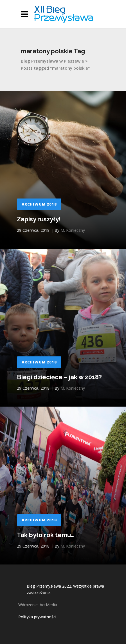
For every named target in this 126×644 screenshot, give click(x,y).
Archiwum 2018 (39, 204)
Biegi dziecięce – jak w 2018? (59, 377)
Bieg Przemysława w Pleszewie (52, 61)
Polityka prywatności (37, 617)
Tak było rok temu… (46, 535)
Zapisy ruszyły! (39, 219)
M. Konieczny (73, 230)
